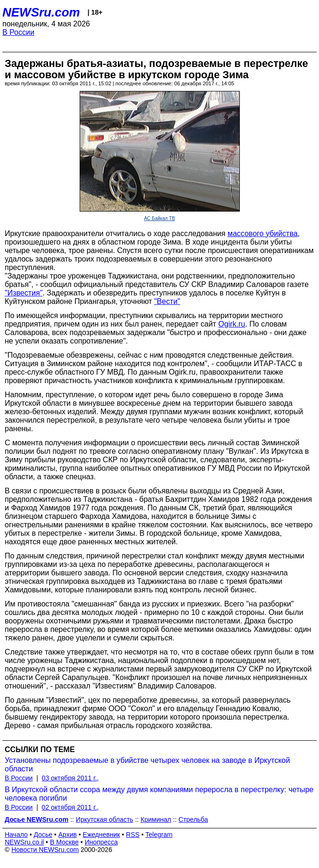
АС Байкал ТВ (160, 218)
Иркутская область (105, 819)
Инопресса (102, 842)
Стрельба (193, 819)
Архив (68, 835)
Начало (16, 835)
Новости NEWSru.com (45, 850)
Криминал (156, 819)
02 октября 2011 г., (70, 807)
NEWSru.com (41, 12)
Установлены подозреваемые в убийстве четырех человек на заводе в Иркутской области (147, 765)
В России (18, 32)
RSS (133, 835)
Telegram (159, 835)
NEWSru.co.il (24, 842)
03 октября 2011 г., (70, 778)
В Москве (64, 842)
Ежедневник (102, 835)
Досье (43, 835)
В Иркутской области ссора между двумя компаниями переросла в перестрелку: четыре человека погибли (159, 794)
